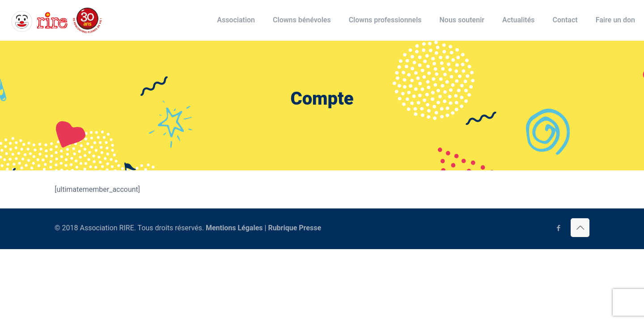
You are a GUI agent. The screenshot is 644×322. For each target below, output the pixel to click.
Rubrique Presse (294, 228)
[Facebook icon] (558, 228)
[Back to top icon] (580, 228)
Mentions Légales (234, 228)
